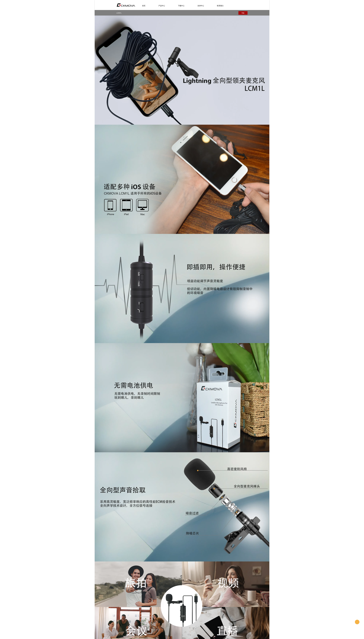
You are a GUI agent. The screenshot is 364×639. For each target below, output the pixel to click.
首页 (144, 6)
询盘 (243, 13)
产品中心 (162, 6)
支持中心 (201, 6)
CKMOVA (357, 622)
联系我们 (220, 6)
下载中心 (181, 6)
